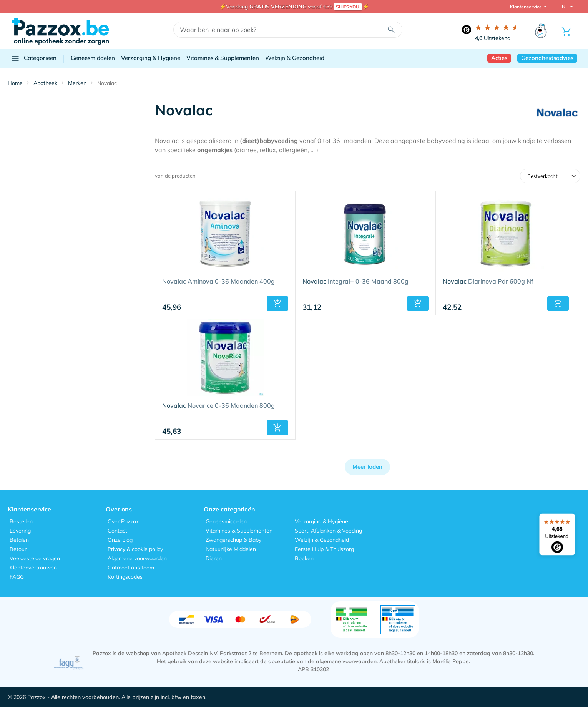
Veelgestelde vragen (35, 558)
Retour (18, 549)
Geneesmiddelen (93, 58)
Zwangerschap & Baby (233, 540)
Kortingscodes (125, 577)
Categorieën (34, 58)
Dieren (214, 558)
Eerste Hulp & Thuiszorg (324, 549)
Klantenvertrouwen (33, 568)
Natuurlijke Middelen (231, 549)
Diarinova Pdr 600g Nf (488, 282)
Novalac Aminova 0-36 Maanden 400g (218, 282)
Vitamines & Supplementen (223, 58)
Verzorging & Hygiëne (151, 58)
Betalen (19, 540)
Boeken (304, 558)
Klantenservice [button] (527, 7)
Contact (117, 531)
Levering (20, 531)
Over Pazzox (123, 521)
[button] (277, 304)
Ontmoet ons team (131, 568)
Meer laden (367, 467)
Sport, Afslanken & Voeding (328, 531)
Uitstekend (493, 38)
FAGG (17, 577)
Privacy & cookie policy (135, 549)
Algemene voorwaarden (137, 558)
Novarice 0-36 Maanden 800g (218, 406)
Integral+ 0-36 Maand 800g (355, 282)
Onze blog (120, 540)
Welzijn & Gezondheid (295, 58)
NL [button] (566, 7)
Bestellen (21, 521)
